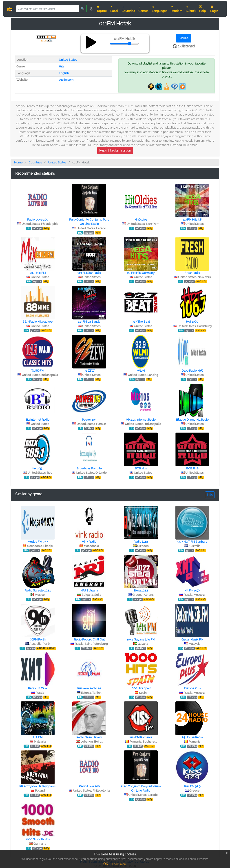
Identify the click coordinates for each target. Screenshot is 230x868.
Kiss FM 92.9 (192, 786)
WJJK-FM (38, 371)
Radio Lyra (141, 542)
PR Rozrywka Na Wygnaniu (38, 786)
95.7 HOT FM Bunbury (192, 542)
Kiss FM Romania (141, 737)
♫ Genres (143, 9)
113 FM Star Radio (89, 273)
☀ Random (176, 9)
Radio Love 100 (38, 220)
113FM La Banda (89, 322)
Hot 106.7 (192, 322)
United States (68, 60)
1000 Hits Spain (141, 688)
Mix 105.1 (38, 468)
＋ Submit (191, 9)
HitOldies (141, 220)
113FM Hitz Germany (141, 273)
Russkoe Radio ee (89, 688)
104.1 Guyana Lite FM (141, 639)
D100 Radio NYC (192, 371)
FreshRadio (192, 273)
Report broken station (115, 150)
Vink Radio (89, 542)
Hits (61, 66)
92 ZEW (89, 371)
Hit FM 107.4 (192, 590)
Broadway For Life (89, 468)
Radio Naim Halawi (89, 737)
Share (184, 38)
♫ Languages (159, 9)
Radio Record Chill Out (89, 639)
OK (106, 864)
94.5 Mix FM (38, 273)
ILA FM (38, 737)
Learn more (119, 864)
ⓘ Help (202, 9)
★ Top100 (102, 9)
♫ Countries (128, 9)
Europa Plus (192, 688)
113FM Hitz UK (192, 220)
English (64, 73)
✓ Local (114, 9)
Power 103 (89, 420)
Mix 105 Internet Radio (141, 420)
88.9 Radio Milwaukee (38, 322)
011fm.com (66, 80)
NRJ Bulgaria (89, 590)
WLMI (141, 371)
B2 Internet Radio (38, 420)
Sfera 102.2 (141, 590)
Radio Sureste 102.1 (38, 590)
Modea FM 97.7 (38, 542)
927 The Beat (141, 322)
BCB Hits (141, 468)
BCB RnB (192, 468)
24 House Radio (192, 737)
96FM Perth (38, 639)
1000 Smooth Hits (38, 839)
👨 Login (214, 9)
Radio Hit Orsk (38, 688)
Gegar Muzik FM (192, 639)
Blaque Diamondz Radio (192, 420)
